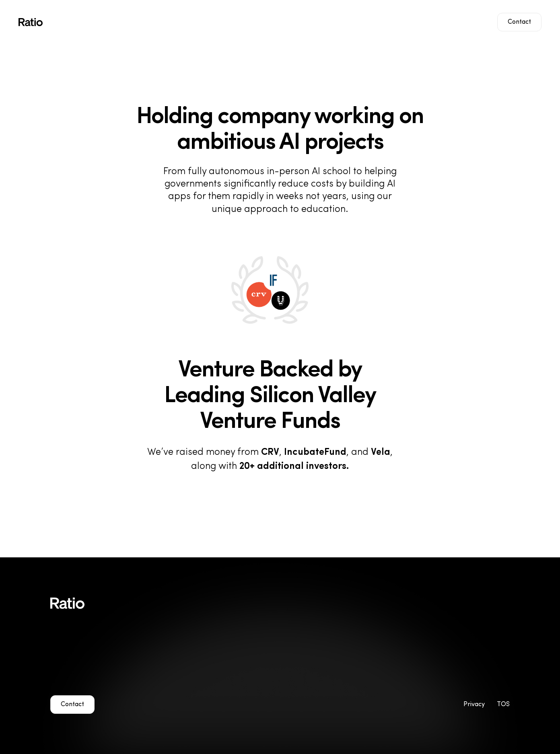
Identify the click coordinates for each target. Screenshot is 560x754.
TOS (503, 705)
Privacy (474, 705)
